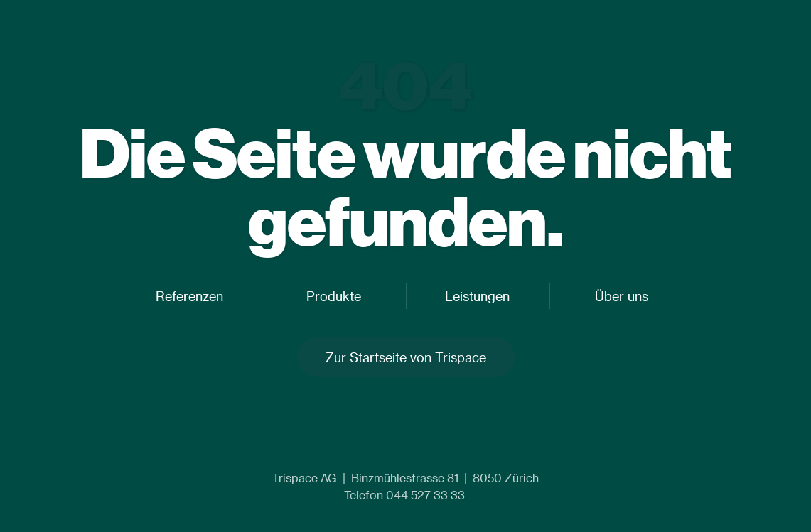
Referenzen (189, 296)
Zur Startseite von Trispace (406, 357)
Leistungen (477, 296)
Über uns (622, 296)
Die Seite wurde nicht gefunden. (405, 186)
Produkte (334, 296)
